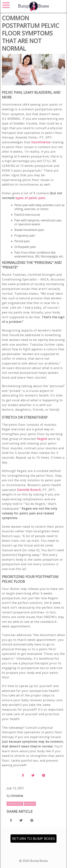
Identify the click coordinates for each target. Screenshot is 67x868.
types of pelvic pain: (31, 198)
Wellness (30, 804)
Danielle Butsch (29, 490)
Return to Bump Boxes (33, 839)
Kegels (43, 439)
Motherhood (15, 804)
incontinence (41, 142)
